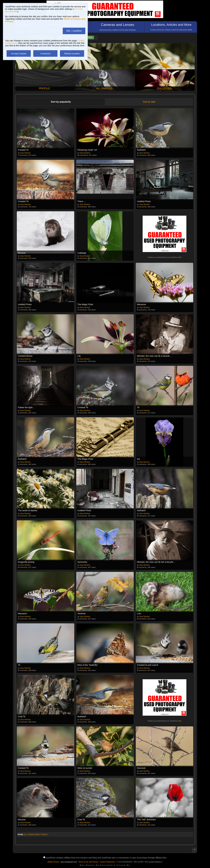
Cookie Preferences (107, 862)
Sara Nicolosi (25, 153)
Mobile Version (53, 862)
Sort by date (149, 102)
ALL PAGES (29, 834)
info (180, 257)
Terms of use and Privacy (88, 862)
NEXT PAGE (42, 834)
